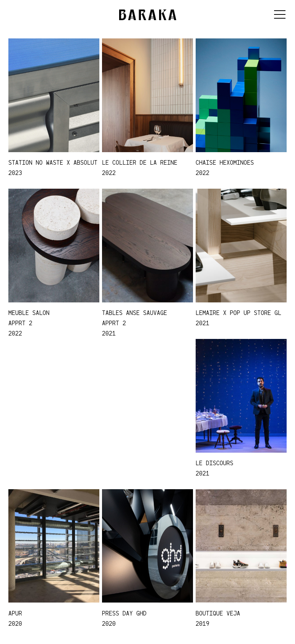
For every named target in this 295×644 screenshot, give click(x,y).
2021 (109, 333)
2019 (203, 623)
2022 (109, 173)
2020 (15, 623)
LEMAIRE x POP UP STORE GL (238, 313)
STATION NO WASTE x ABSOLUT (53, 162)
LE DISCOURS (214, 463)
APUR (15, 613)
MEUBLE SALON (29, 313)
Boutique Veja (218, 613)
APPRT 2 (20, 323)
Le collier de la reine (140, 162)
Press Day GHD (124, 613)
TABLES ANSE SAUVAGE (135, 313)
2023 (15, 173)
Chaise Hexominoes (225, 162)
